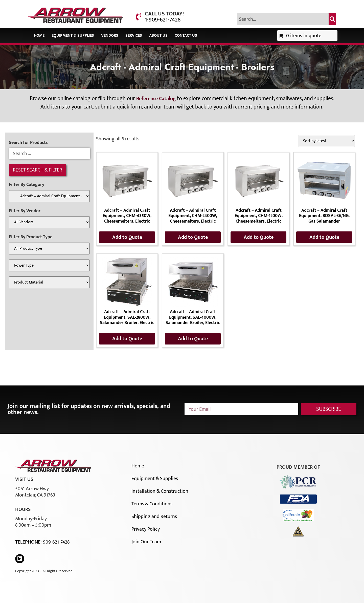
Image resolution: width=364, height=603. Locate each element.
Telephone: (29, 542)
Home (39, 36)
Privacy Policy (146, 529)
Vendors (110, 36)
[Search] (332, 19)
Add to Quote (127, 237)
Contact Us (186, 36)
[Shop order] (326, 141)
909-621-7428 (56, 542)
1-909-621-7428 (163, 20)
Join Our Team (146, 542)
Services (134, 36)
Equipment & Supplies (73, 36)
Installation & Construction (160, 491)
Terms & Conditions (152, 504)
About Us (158, 36)
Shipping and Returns (154, 516)
